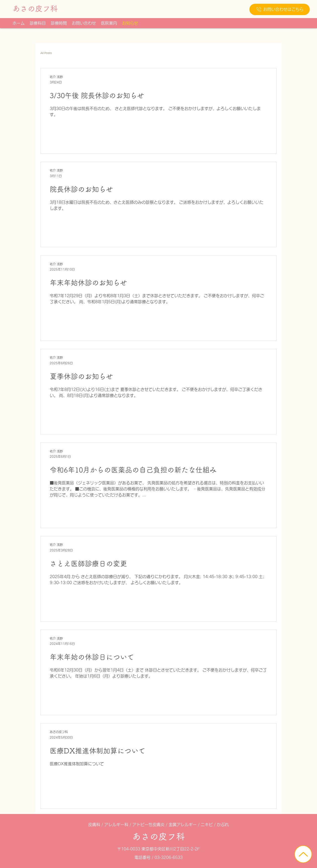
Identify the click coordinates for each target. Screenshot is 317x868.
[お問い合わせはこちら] (280, 9)
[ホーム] (303, 854)
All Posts (46, 53)
